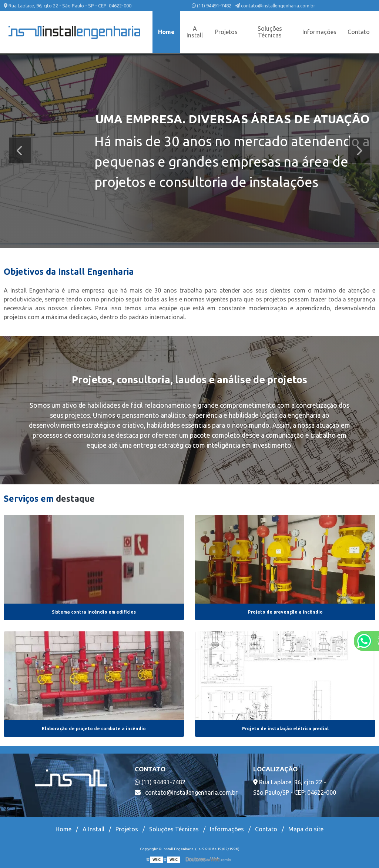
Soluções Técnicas (270, 32)
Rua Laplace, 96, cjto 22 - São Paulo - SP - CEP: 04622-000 (68, 6)
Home (166, 32)
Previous (20, 151)
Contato (359, 32)
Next (359, 151)
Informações (319, 32)
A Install (195, 32)
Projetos (226, 32)
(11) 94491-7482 (212, 6)
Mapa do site (306, 829)
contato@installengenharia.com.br (275, 6)
